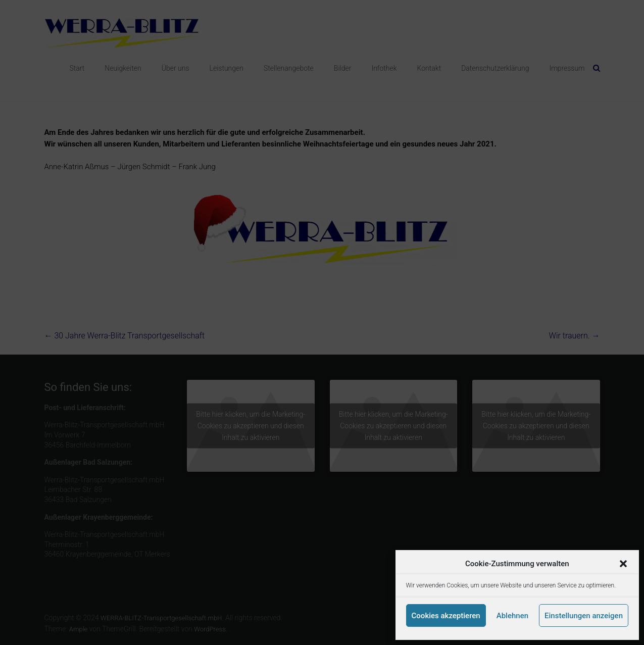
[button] (623, 564)
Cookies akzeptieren (446, 616)
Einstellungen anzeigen (584, 616)
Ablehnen (512, 616)
